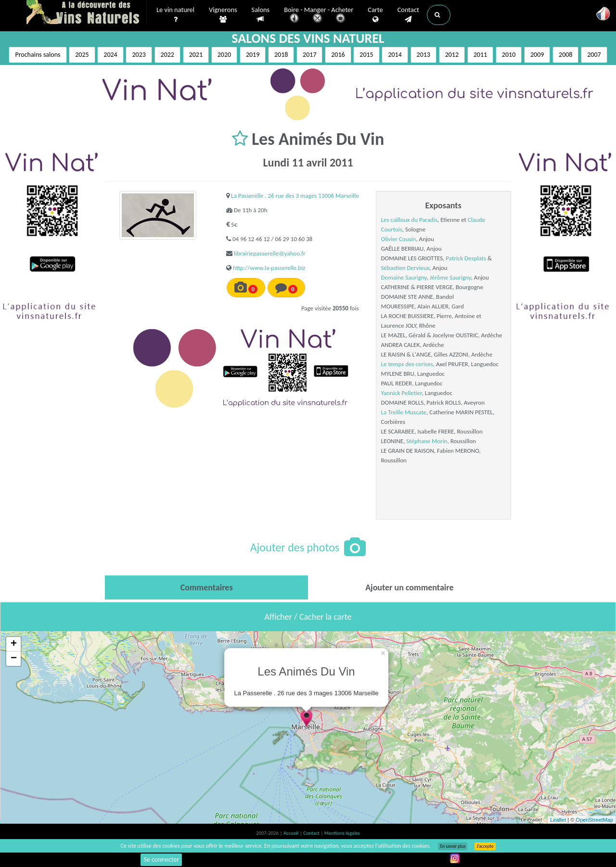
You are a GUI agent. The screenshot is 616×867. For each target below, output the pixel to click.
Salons (261, 15)
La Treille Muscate (404, 412)
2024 (110, 55)
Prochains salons (38, 55)
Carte (375, 15)
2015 (366, 55)
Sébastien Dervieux (405, 268)
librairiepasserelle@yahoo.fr (270, 253)
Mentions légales (342, 833)
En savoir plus (453, 846)
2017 (309, 55)
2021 (196, 55)
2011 (480, 55)
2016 (338, 55)
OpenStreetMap (594, 820)
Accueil (292, 833)
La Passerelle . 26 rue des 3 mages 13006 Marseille (295, 196)
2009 (537, 55)
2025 (82, 55)
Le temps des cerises (407, 364)
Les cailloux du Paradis (409, 220)
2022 (167, 55)
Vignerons (223, 15)
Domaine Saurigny (404, 277)
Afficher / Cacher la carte (308, 617)
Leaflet (558, 820)
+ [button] (14, 644)
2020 (224, 55)
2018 (281, 55)
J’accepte (485, 846)
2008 (565, 55)
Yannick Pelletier (402, 393)
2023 (139, 55)
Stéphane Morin (427, 441)
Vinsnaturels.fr (87, 13)
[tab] (206, 587)
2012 (452, 55)
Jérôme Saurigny (450, 277)
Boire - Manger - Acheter (319, 16)
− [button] (14, 659)
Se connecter (161, 860)
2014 (395, 55)
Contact (408, 15)
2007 (594, 55)
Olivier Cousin (399, 239)
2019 (253, 55)
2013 (423, 55)
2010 (509, 55)
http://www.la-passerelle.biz (269, 268)
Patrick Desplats (466, 258)
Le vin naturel (175, 15)
